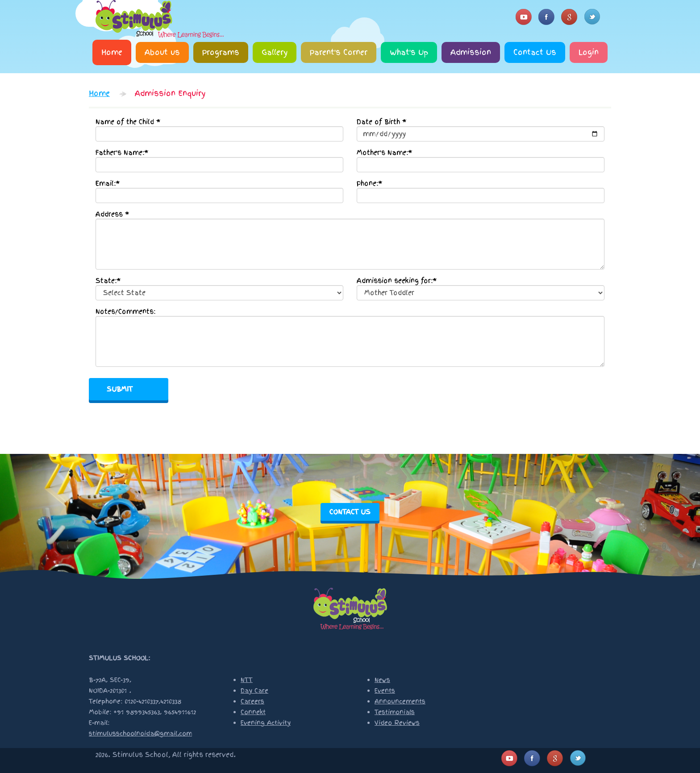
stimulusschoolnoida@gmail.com (140, 734)
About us (162, 52)
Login (589, 52)
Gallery (275, 52)
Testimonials (395, 712)
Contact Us (535, 52)
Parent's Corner (339, 52)
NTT (247, 680)
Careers (252, 701)
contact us (350, 512)
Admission (471, 52)
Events (385, 691)
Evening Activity (266, 723)
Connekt (253, 712)
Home (112, 52)
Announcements (400, 701)
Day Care (254, 691)
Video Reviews (397, 723)
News (382, 680)
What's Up (409, 52)
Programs (221, 52)
